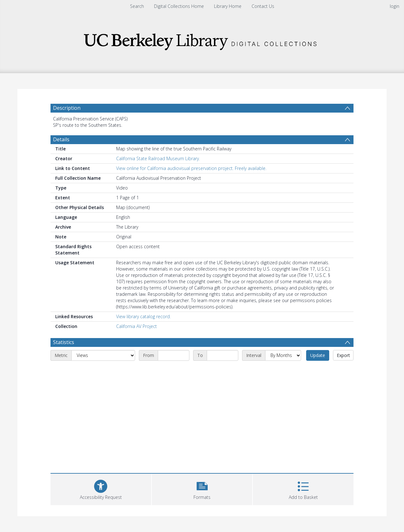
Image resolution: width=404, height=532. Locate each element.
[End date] (223, 355)
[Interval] (283, 355)
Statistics (64, 342)
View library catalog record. (143, 316)
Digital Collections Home (179, 6)
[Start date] (174, 355)
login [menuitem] (395, 6)
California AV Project (137, 326)
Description (67, 108)
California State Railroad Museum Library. (158, 158)
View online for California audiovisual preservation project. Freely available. (191, 168)
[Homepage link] (202, 40)
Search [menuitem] (137, 6)
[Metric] (103, 355)
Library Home (228, 6)
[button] (202, 489)
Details (61, 139)
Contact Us (263, 6)
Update (318, 355)
